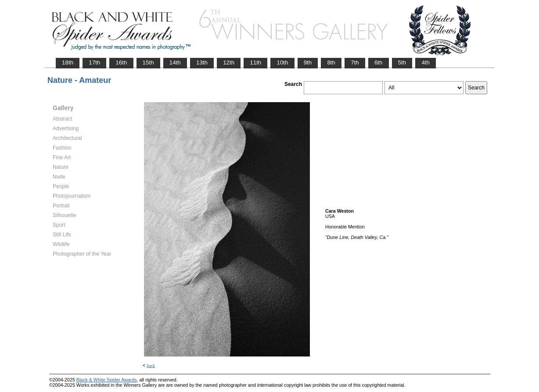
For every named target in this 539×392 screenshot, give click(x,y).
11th (255, 62)
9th (308, 62)
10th (282, 62)
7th (355, 62)
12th (229, 62)
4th (426, 62)
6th (379, 62)
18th (68, 62)
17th (94, 62)
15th (148, 62)
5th (402, 62)
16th (121, 62)
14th (175, 62)
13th (202, 62)
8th (331, 62)
